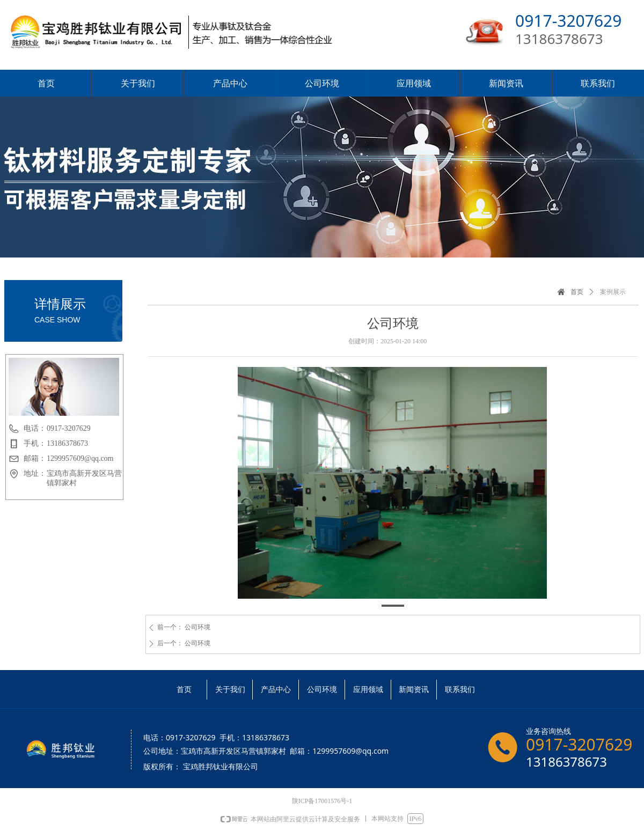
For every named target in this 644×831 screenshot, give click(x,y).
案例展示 (613, 292)
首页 (577, 292)
